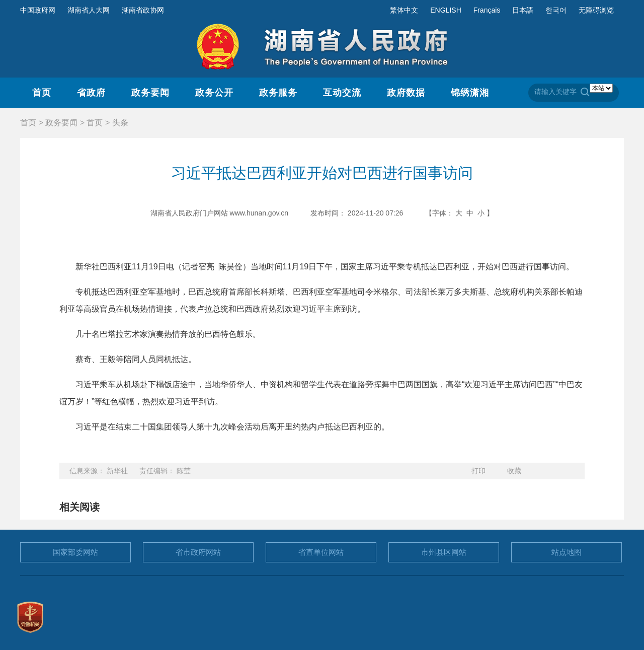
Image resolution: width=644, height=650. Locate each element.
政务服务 (278, 93)
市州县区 (444, 552)
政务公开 (214, 93)
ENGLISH (446, 10)
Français (487, 10)
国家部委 (75, 552)
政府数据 (406, 93)
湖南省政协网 (143, 10)
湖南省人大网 (89, 10)
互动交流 (342, 93)
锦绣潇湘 (470, 93)
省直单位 (321, 552)
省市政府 (198, 552)
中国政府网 (38, 10)
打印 (478, 471)
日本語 (523, 10)
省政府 (91, 93)
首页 (42, 93)
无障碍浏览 (596, 10)
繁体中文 (404, 10)
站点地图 (567, 552)
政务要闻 (150, 93)
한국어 (556, 10)
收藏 (514, 471)
